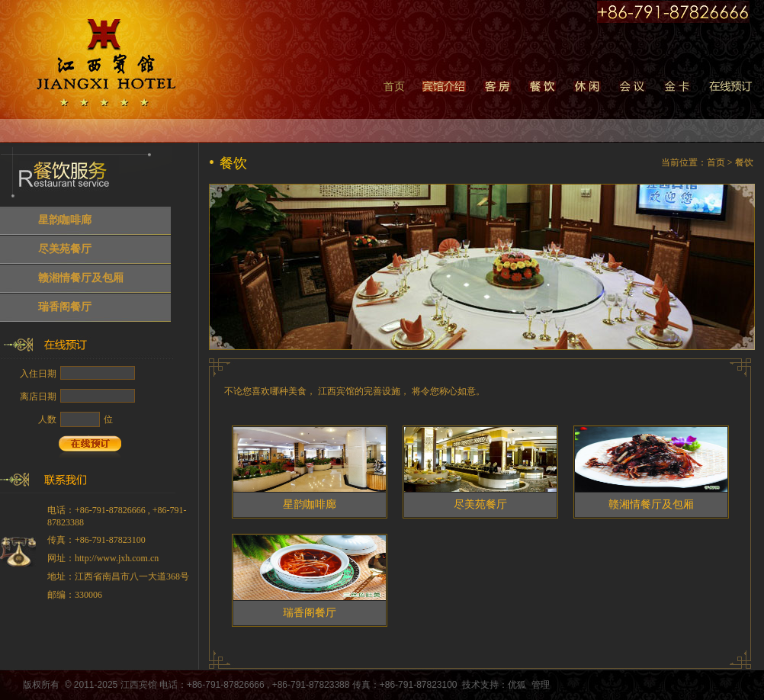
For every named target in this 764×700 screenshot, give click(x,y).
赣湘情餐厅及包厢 (81, 278)
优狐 (517, 685)
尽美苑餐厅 (65, 249)
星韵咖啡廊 (65, 220)
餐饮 (744, 162)
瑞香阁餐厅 (65, 307)
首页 (394, 87)
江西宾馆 (139, 685)
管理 (541, 685)
